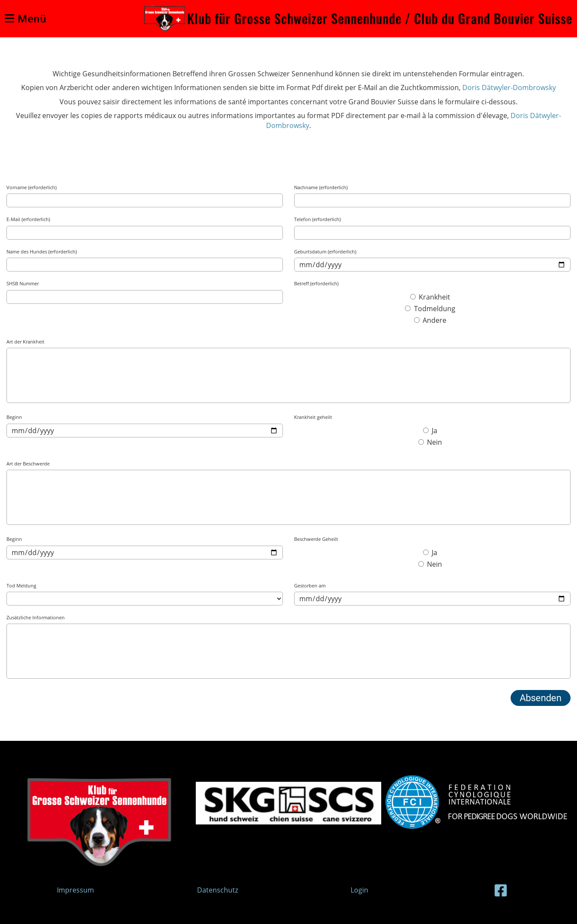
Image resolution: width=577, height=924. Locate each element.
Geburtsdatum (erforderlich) (325, 251)
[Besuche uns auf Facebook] (501, 890)
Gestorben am (310, 585)
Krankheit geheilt (313, 417)
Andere (430, 320)
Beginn (14, 417)
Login (359, 890)
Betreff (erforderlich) (316, 283)
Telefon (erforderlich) (317, 219)
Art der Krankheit (25, 342)
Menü (26, 19)
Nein (430, 442)
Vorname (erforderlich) (31, 187)
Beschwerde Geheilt (316, 539)
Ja (430, 431)
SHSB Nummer (23, 283)
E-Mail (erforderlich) (28, 219)
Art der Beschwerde (28, 464)
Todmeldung (430, 309)
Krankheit (430, 297)
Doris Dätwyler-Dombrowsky (509, 87)
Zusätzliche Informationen (36, 617)
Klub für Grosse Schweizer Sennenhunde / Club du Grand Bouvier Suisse (380, 19)
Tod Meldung (21, 585)
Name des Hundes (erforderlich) (42, 251)
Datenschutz (218, 890)
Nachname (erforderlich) (321, 187)
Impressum (75, 890)
